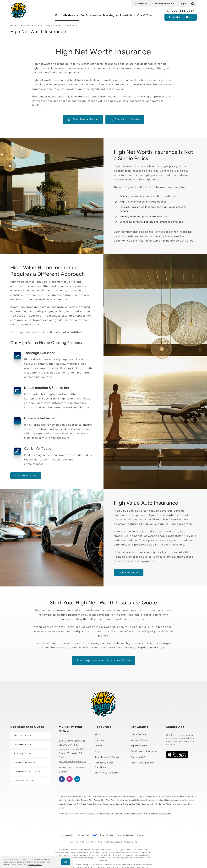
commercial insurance (147, 796)
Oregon (126, 813)
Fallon (113, 800)
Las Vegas (190, 800)
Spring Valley (135, 804)
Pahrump (97, 804)
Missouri (110, 813)
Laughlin (62, 804)
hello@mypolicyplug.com (73, 762)
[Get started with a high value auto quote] (129, 573)
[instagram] (70, 779)
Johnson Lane (177, 800)
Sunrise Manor (165, 804)
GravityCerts (131, 842)
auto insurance (115, 796)
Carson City (99, 800)
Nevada (68, 800)
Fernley (121, 800)
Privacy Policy (85, 835)
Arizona (91, 813)
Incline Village (164, 800)
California (100, 813)
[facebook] (62, 779)
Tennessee (136, 813)
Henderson (151, 800)
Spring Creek (122, 804)
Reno (105, 804)
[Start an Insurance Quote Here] (181, 17)
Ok (66, 862)
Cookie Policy (107, 835)
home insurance (100, 796)
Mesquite (72, 804)
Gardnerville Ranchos (135, 800)
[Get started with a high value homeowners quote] (26, 476)
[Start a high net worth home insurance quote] (83, 119)
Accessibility (68, 835)
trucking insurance (185, 796)
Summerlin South (150, 804)
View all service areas (161, 813)
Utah (148, 813)
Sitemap (141, 835)
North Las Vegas (85, 804)
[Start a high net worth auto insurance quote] (125, 119)
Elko (108, 800)
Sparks (112, 804)
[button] (193, 4)
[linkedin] (77, 779)
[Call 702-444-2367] (180, 11)
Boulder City (87, 800)
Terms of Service (125, 835)
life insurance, (130, 796)
